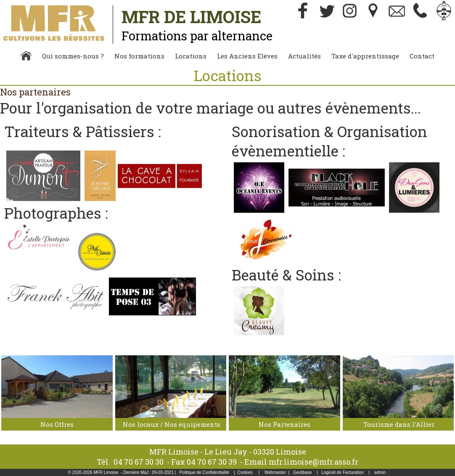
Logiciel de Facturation (343, 472)
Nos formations (139, 56)
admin (380, 472)
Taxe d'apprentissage (365, 56)
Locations (191, 56)
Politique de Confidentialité (204, 472)
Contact (422, 56)
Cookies (245, 472)
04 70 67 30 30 (139, 462)
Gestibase (303, 472)
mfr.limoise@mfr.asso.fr (313, 462)
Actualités (304, 56)
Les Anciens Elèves (247, 56)
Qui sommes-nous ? (73, 56)
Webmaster (275, 472)
